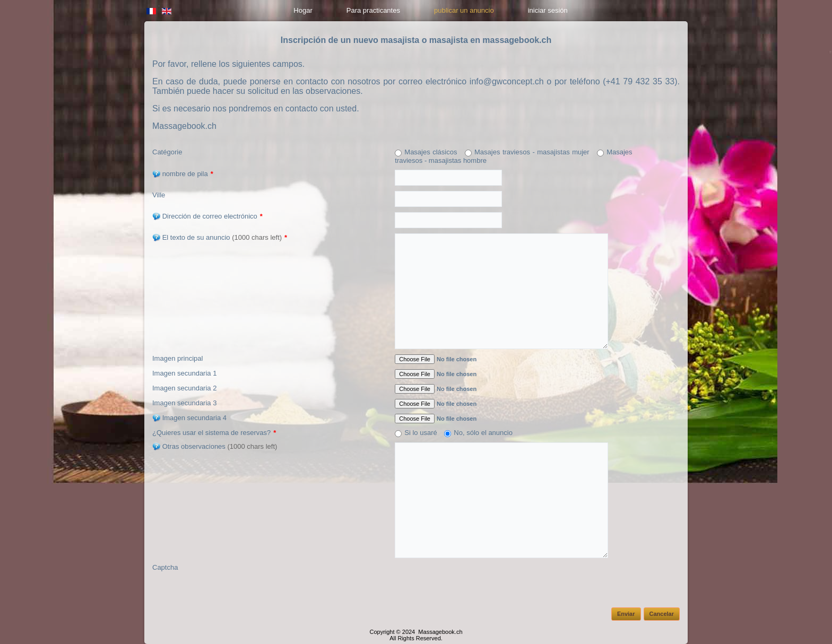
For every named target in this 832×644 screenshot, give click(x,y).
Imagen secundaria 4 (189, 418)
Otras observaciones (215, 446)
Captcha (165, 567)
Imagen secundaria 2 (184, 388)
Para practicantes (373, 10)
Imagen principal (177, 358)
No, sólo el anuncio (483, 433)
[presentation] (475, 584)
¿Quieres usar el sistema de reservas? (214, 433)
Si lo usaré (421, 433)
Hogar (303, 10)
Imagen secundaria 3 (184, 403)
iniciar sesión (548, 10)
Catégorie (167, 152)
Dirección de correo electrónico (207, 216)
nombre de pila (183, 174)
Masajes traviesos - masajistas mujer (532, 152)
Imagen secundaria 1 (184, 373)
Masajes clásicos (431, 152)
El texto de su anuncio (220, 237)
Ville (159, 195)
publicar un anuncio (464, 10)
